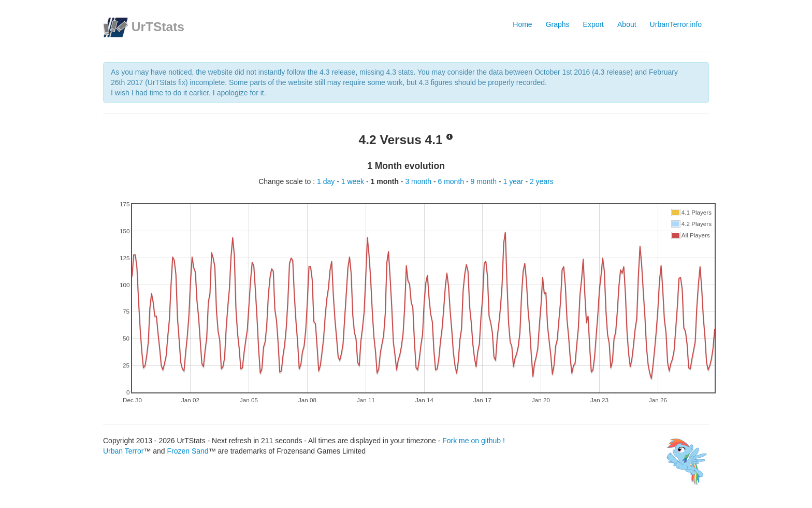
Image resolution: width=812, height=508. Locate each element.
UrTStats (158, 27)
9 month (485, 181)
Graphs (558, 24)
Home (522, 24)
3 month (419, 181)
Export (593, 24)
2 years (542, 181)
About (627, 24)
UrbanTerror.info (676, 24)
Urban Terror (123, 451)
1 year (514, 181)
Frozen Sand (187, 451)
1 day (327, 181)
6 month (452, 181)
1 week (354, 181)
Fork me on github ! (474, 441)
